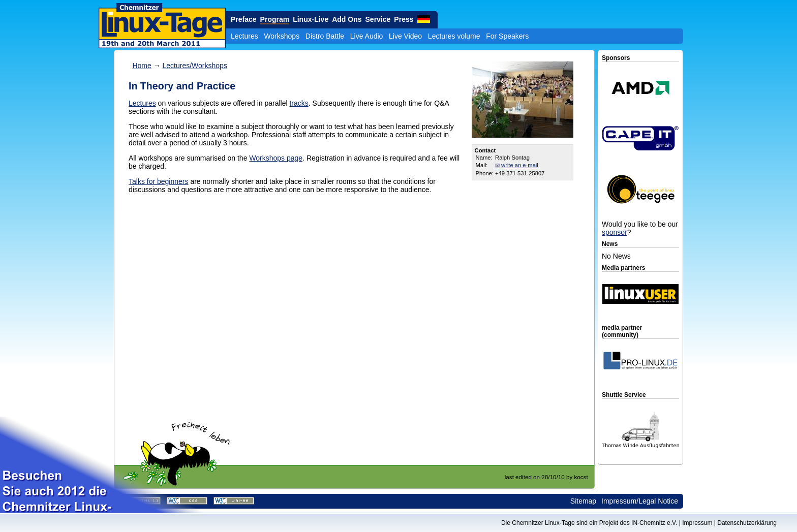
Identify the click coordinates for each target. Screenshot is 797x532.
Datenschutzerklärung (747, 523)
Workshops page (276, 158)
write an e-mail (520, 165)
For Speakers (507, 36)
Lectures (244, 36)
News (610, 244)
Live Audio (367, 36)
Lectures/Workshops (195, 66)
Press (404, 19)
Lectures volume (454, 36)
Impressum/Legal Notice (640, 501)
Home (142, 66)
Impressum (697, 523)
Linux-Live (311, 19)
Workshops (282, 36)
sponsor (615, 232)
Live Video (405, 36)
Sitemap (583, 501)
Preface (244, 19)
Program (275, 19)
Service (378, 19)
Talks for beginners (159, 181)
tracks (299, 103)
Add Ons (347, 19)
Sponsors (616, 58)
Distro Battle (325, 36)
